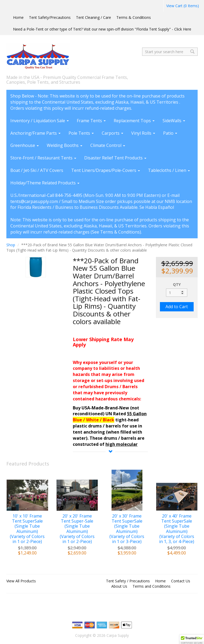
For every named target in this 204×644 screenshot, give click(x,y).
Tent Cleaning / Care (93, 17)
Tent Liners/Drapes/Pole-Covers (106, 170)
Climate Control (108, 145)
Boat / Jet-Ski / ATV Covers (37, 170)
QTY (177, 284)
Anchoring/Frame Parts (35, 133)
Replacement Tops (134, 121)
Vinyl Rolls (143, 133)
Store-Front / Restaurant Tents (43, 158)
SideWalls (174, 121)
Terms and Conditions (152, 586)
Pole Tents (81, 133)
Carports (112, 133)
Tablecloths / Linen (169, 170)
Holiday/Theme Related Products (45, 183)
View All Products (21, 581)
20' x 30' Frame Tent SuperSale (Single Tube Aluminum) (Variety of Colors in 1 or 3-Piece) (127, 529)
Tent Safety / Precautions (128, 581)
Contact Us (181, 581)
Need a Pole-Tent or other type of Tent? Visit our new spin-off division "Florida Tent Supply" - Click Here (102, 29)
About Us (119, 586)
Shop (11, 245)
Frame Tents (91, 121)
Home (18, 17)
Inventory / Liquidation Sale (40, 121)
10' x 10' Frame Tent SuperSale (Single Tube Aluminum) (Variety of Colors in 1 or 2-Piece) (27, 529)
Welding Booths (65, 145)
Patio (170, 133)
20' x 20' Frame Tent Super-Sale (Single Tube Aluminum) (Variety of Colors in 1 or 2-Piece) (77, 529)
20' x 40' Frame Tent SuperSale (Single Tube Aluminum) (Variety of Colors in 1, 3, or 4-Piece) (177, 529)
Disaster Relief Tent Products (115, 158)
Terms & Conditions (134, 17)
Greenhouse (25, 145)
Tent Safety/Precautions (50, 17)
